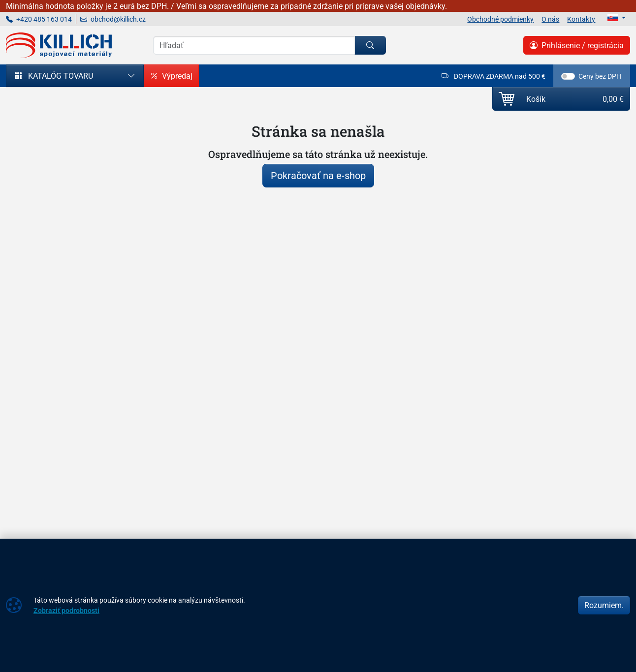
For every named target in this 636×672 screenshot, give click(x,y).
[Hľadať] (370, 45)
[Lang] (617, 18)
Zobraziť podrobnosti (66, 610)
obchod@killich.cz (113, 19)
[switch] (568, 76)
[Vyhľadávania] (254, 45)
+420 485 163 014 (39, 19)
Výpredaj (171, 76)
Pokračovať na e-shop (318, 175)
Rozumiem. (604, 605)
